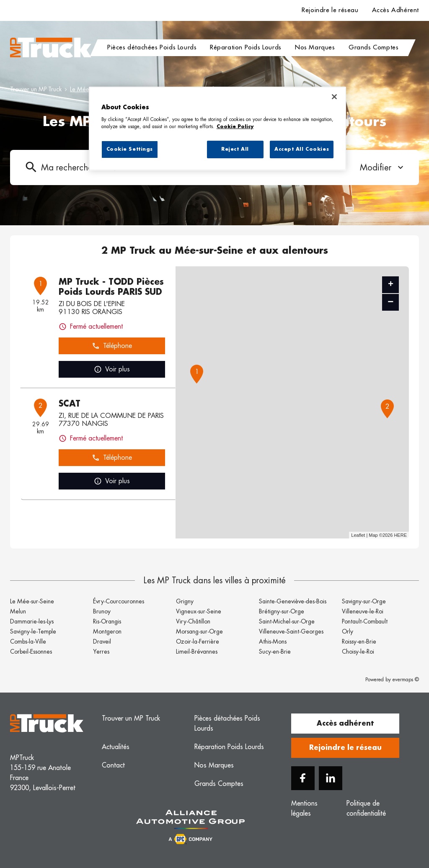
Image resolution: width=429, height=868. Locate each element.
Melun (18, 611)
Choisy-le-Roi (358, 652)
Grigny (185, 601)
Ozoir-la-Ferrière (198, 641)
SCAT (70, 404)
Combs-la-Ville (28, 641)
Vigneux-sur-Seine (199, 611)
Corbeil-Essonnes (31, 652)
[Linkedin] (331, 778)
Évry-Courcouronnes (119, 601)
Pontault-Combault (365, 621)
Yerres (101, 652)
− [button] (390, 302)
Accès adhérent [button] (345, 724)
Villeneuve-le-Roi (363, 611)
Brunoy (102, 611)
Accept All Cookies (302, 149)
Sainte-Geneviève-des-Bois (293, 601)
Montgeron (107, 631)
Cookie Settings (130, 149)
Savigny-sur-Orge (364, 601)
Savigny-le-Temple (33, 631)
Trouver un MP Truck (36, 89)
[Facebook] (303, 778)
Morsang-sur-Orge (199, 631)
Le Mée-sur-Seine (32, 601)
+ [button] (391, 285)
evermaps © (406, 680)
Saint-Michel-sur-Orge (287, 621)
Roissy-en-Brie (359, 641)
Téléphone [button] (112, 346)
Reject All (235, 149)
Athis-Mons (273, 641)
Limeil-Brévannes (197, 652)
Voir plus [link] (112, 370)
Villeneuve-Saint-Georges (291, 631)
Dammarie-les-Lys (32, 621)
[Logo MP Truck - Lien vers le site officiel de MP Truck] (51, 48)
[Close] (334, 97)
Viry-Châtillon (193, 621)
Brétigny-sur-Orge (282, 611)
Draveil (102, 641)
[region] (217, 129)
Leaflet (358, 535)
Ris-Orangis (107, 621)
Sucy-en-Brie (275, 652)
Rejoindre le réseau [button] (345, 748)
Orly (348, 631)
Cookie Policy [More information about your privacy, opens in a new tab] (235, 127)
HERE (400, 535)
